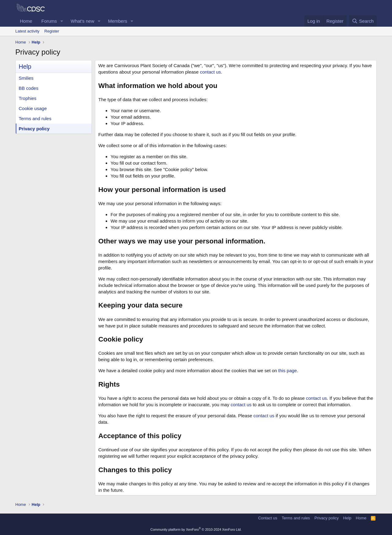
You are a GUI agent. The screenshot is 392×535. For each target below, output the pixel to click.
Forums (49, 21)
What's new (83, 21)
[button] (62, 21)
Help (347, 518)
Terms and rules (35, 118)
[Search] (363, 21)
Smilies (26, 78)
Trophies (28, 98)
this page (288, 371)
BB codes (28, 88)
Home (26, 21)
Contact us (268, 518)
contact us (210, 72)
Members (118, 21)
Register (52, 31)
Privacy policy (34, 129)
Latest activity (27, 31)
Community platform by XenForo (196, 529)
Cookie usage (33, 108)
